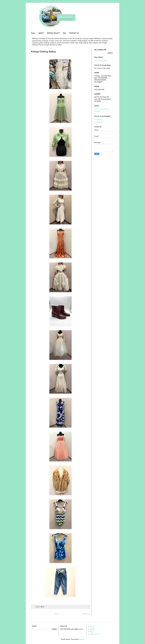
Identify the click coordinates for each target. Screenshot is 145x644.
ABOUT (41, 33)
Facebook (99, 120)
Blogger (81, 639)
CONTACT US (74, 33)
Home (33, 33)
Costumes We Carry (103, 109)
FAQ (64, 33)
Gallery (98, 112)
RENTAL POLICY (53, 33)
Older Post (86, 614)
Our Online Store (102, 61)
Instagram (100, 122)
